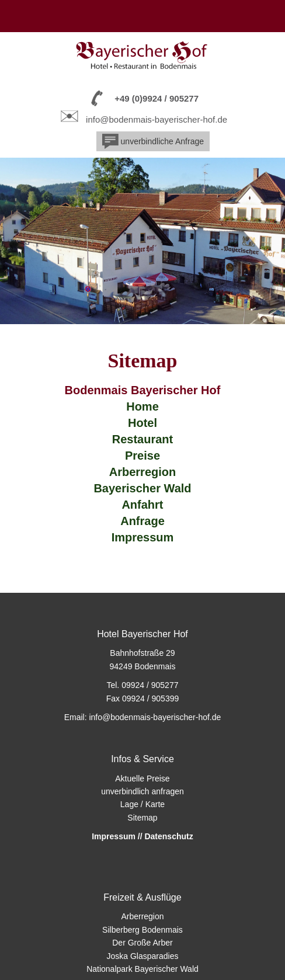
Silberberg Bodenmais (142, 930)
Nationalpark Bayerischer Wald (142, 969)
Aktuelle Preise (142, 779)
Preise (142, 456)
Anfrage (142, 521)
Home (142, 406)
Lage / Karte (142, 804)
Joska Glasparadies (143, 956)
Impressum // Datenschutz (142, 836)
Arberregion (142, 472)
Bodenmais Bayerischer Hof (143, 390)
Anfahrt (142, 505)
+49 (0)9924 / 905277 (157, 98)
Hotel (142, 423)
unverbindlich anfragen (142, 791)
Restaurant (142, 439)
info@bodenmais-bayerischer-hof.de (157, 119)
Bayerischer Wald (142, 488)
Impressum (143, 537)
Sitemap (142, 818)
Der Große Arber (142, 943)
